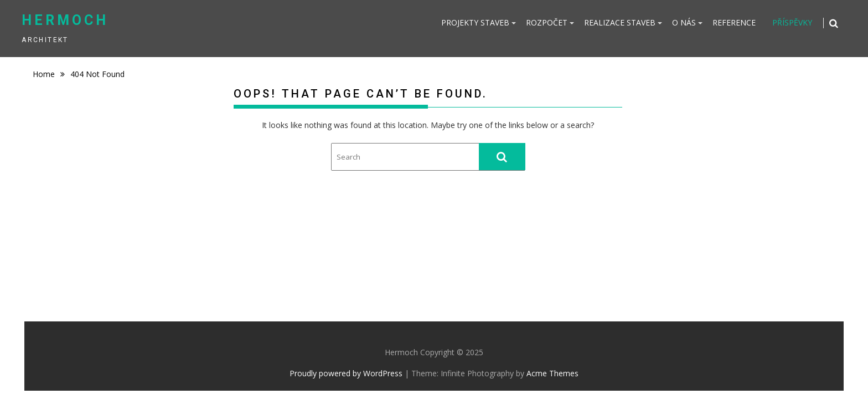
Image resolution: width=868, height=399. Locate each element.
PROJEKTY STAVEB (475, 22)
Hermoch (65, 20)
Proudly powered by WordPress (346, 373)
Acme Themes (552, 373)
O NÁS (684, 22)
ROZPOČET (547, 22)
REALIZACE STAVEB (620, 22)
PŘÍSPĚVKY (792, 22)
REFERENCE (734, 22)
